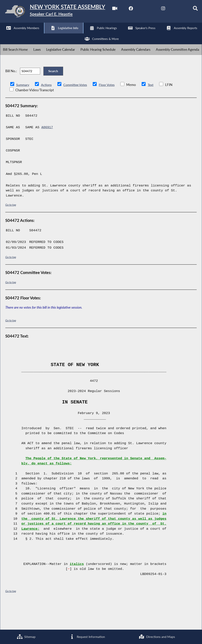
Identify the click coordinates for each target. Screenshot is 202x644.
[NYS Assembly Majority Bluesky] (70, 34)
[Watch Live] (4, 34)
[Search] (87, 34)
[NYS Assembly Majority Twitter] (37, 34)
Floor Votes (110, 110)
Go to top (11, 230)
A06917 (47, 153)
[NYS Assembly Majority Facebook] (21, 34)
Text (154, 110)
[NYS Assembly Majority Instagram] (54, 34)
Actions (47, 110)
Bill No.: (11, 95)
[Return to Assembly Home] (61, 12)
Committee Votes (77, 110)
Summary (23, 110)
